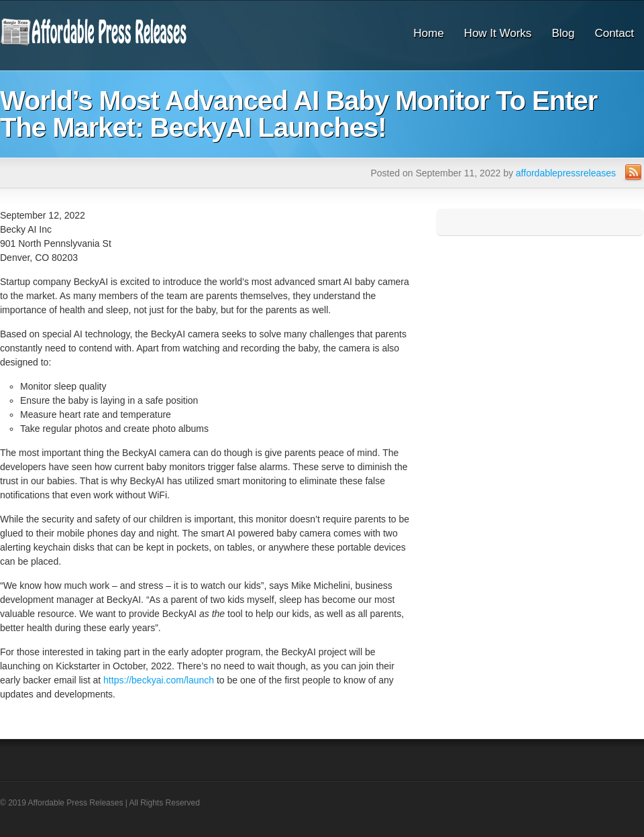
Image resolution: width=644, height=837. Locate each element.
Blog (563, 33)
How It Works (498, 33)
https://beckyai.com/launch (159, 680)
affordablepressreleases (566, 173)
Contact (614, 33)
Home (428, 33)
